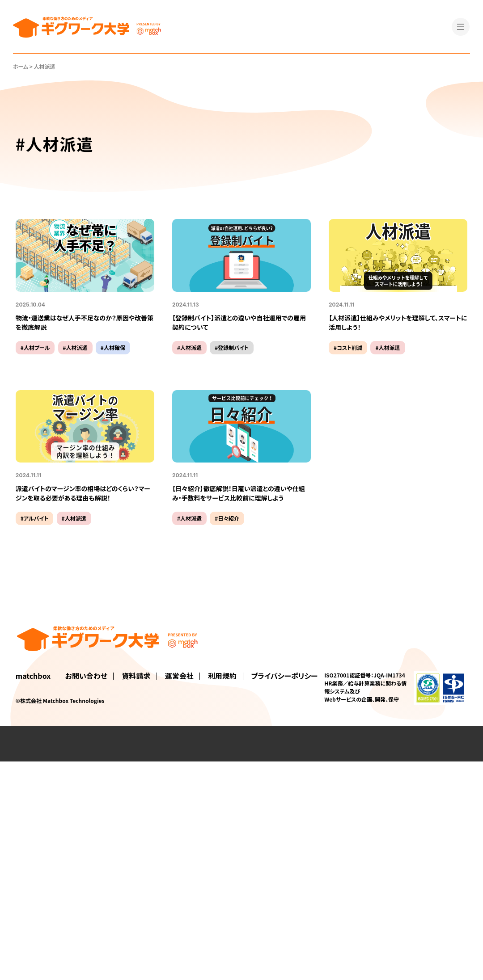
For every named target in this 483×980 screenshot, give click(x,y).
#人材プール (35, 347)
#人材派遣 (75, 347)
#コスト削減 (348, 347)
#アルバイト (35, 518)
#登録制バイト (232, 347)
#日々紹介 (227, 518)
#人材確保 (113, 347)
